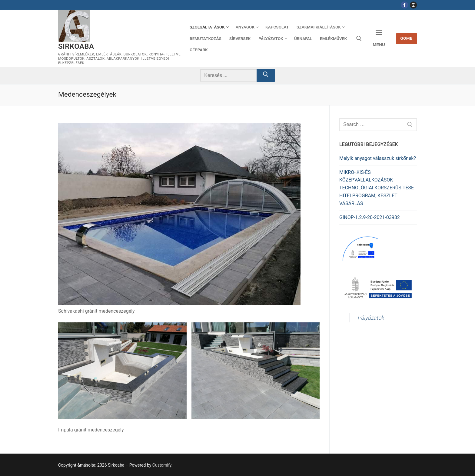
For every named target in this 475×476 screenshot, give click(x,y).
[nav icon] (379, 39)
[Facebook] (404, 5)
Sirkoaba (76, 46)
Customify (162, 465)
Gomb (406, 38)
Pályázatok (371, 318)
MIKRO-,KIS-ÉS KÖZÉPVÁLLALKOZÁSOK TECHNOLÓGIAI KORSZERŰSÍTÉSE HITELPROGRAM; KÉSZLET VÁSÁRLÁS (377, 188)
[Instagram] (413, 5)
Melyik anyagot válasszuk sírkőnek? (378, 158)
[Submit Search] (266, 75)
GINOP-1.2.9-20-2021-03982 (370, 217)
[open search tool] (359, 38)
